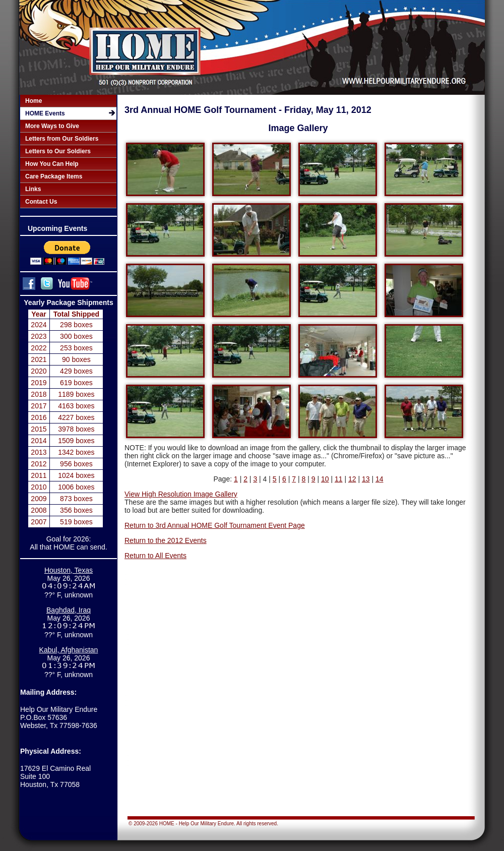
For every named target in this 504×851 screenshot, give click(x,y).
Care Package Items (54, 176)
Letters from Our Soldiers (62, 139)
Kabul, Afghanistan (69, 650)
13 (366, 479)
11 (339, 479)
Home (34, 101)
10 (325, 479)
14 (380, 479)
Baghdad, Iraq (69, 610)
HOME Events (45, 113)
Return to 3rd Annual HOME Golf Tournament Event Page (215, 525)
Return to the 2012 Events (166, 540)
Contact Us (41, 202)
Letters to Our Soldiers (58, 151)
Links (33, 189)
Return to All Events (155, 556)
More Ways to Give (52, 126)
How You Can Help (52, 164)
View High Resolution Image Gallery (181, 494)
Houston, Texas (69, 570)
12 (352, 479)
